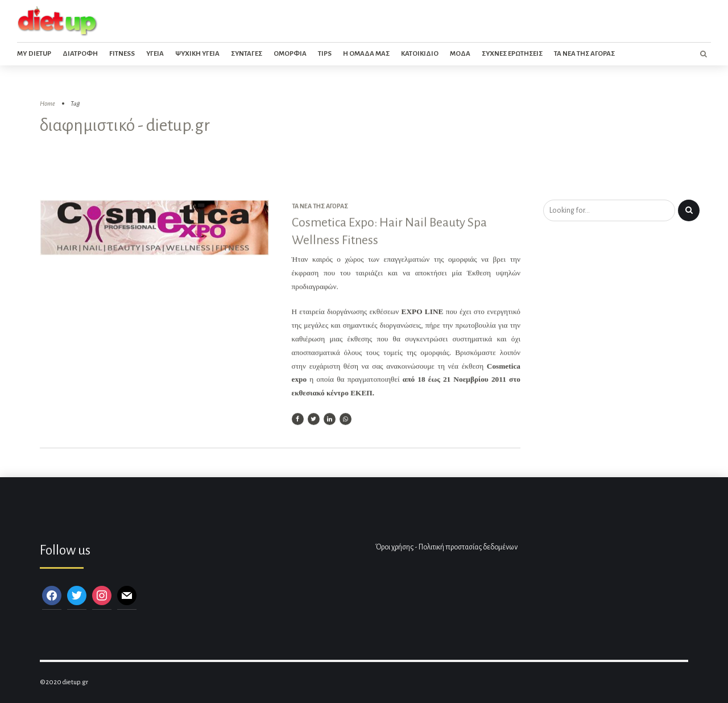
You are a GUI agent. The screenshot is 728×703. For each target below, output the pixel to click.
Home (47, 104)
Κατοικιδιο (420, 54)
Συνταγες (247, 54)
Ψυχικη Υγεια (197, 54)
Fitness (122, 54)
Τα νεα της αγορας (584, 54)
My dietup (34, 54)
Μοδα (460, 54)
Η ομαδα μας (366, 54)
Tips (325, 54)
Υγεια (155, 54)
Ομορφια (290, 54)
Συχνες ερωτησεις (512, 54)
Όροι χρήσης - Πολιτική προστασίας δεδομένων (446, 547)
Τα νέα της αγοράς (320, 206)
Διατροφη (80, 54)
